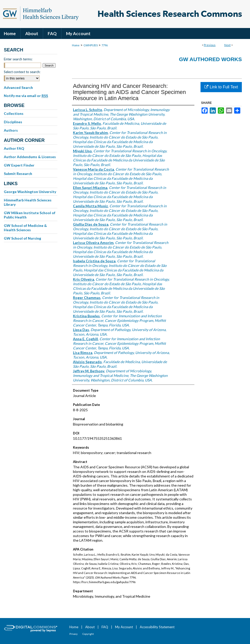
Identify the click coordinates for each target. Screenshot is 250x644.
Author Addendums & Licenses (30, 157)
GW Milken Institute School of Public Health (30, 215)
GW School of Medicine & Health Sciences (25, 228)
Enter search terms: (18, 59)
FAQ (105, 627)
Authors (11, 130)
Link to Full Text (221, 87)
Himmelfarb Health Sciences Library (28, 202)
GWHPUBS (91, 45)
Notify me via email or (26, 96)
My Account (124, 627)
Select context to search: (22, 72)
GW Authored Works (210, 59)
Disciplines (13, 122)
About (90, 627)
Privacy (73, 634)
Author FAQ (14, 148)
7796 (105, 45)
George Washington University (30, 192)
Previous (210, 45)
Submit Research (18, 174)
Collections (14, 113)
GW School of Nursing (22, 238)
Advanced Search (18, 87)
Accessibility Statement (157, 627)
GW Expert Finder (19, 165)
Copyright (88, 634)
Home (76, 45)
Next (227, 45)
